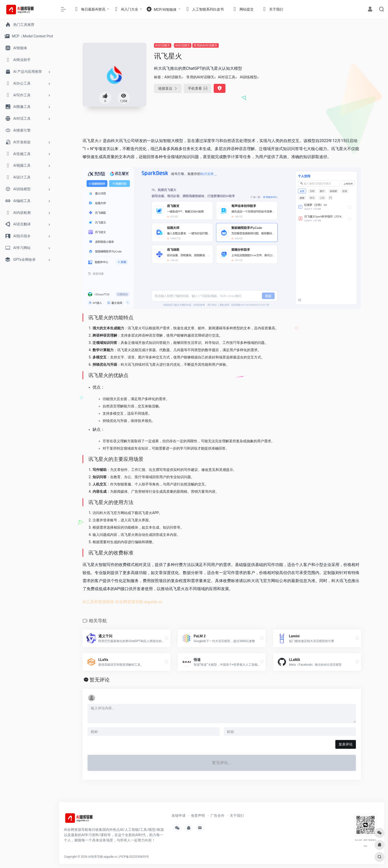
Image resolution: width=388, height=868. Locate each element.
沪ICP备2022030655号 (134, 857)
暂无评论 (100, 680)
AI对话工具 (227, 77)
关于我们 (237, 816)
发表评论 (346, 744)
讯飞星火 (91, 141)
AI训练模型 (248, 77)
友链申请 (179, 816)
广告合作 (217, 816)
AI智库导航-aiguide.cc (103, 857)
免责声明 (198, 816)
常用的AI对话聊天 (206, 45)
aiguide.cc (153, 602)
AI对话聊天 (163, 45)
